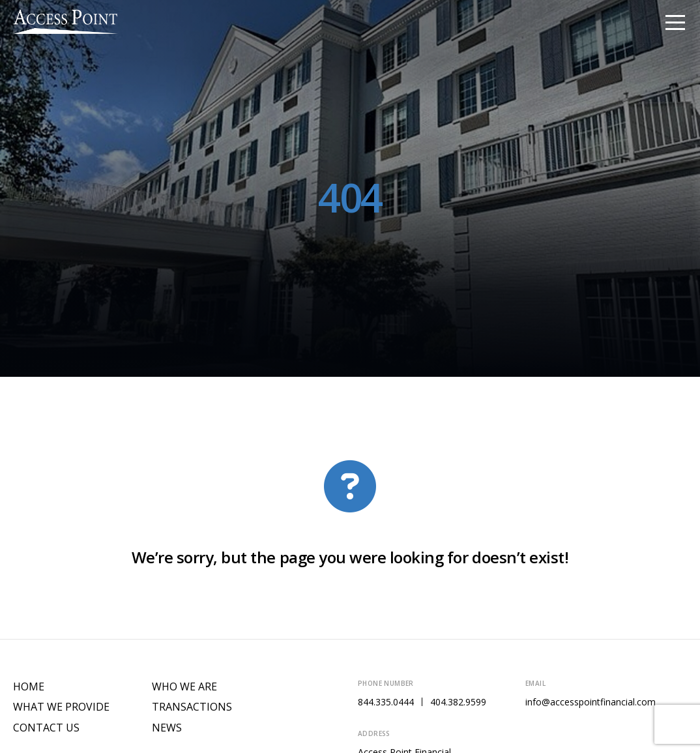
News (167, 728)
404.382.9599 (458, 702)
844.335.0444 (386, 702)
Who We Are (184, 687)
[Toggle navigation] (675, 22)
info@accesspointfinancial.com (591, 702)
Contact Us (46, 728)
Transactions (192, 707)
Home (29, 687)
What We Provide (61, 707)
